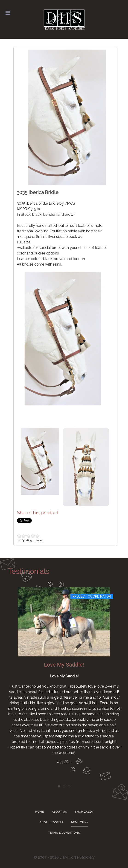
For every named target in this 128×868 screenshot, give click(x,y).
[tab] (59, 786)
